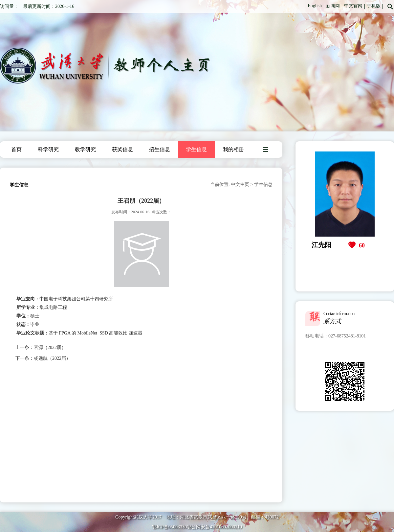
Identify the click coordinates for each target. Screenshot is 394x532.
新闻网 (333, 6)
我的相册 (233, 149)
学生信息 (196, 149)
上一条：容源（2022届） (41, 347)
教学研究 (85, 149)
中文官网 (353, 6)
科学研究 (48, 149)
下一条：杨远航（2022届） (43, 358)
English (315, 6)
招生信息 (160, 149)
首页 (16, 149)
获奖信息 (122, 149)
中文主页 (240, 185)
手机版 (374, 6)
